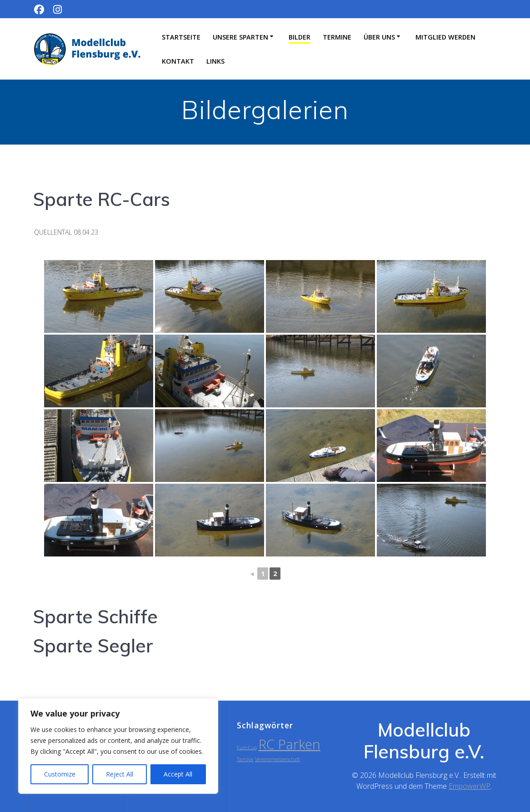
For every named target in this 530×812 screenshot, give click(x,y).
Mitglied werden (445, 37)
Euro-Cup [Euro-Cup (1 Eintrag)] (247, 747)
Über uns (379, 37)
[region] (118, 746)
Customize (60, 774)
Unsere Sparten (240, 37)
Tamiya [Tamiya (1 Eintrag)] (245, 759)
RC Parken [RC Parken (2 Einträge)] (290, 744)
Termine (337, 37)
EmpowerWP (470, 786)
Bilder (300, 37)
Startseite (181, 37)
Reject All (120, 774)
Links (215, 61)
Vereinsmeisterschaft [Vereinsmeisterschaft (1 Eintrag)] (277, 759)
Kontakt (178, 61)
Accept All (178, 774)
